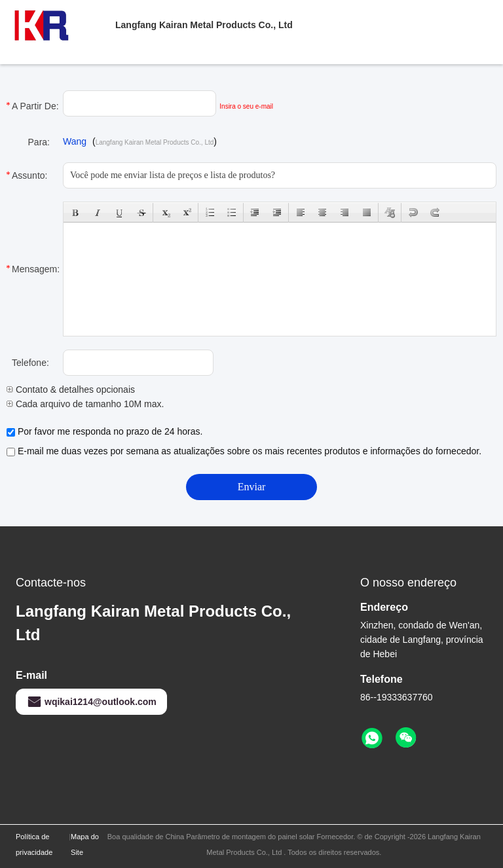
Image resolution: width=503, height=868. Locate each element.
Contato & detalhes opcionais (71, 389)
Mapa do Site (85, 844)
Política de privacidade (34, 844)
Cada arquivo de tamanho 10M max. (85, 404)
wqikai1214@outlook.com (91, 702)
